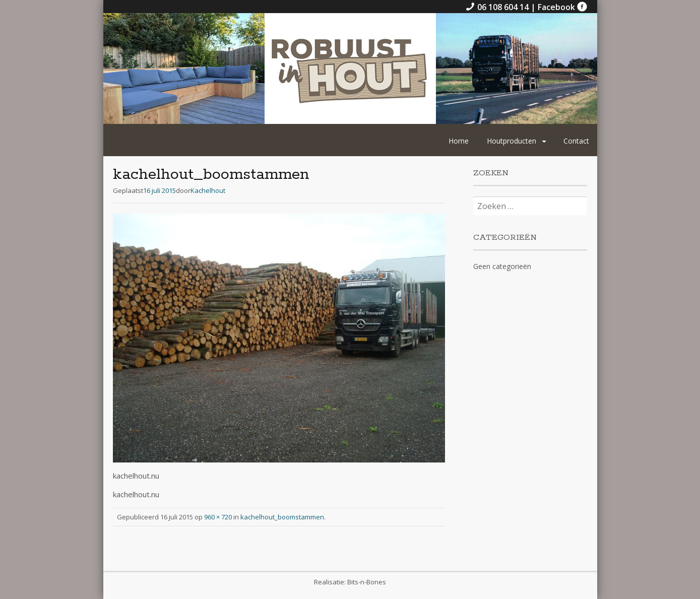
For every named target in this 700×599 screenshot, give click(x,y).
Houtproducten (512, 141)
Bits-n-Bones (367, 582)
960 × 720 (218, 517)
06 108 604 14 (498, 7)
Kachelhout (208, 190)
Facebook (562, 7)
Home (459, 141)
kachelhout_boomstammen (282, 517)
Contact (576, 141)
